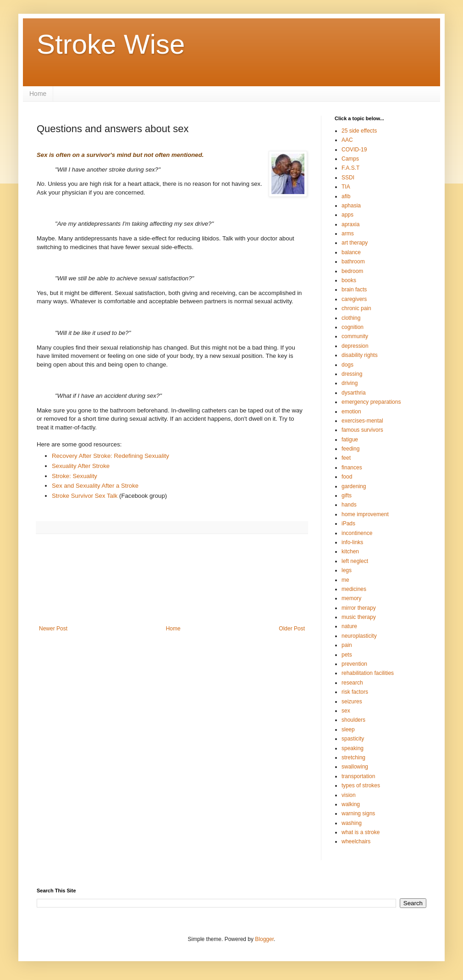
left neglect (355, 561)
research (352, 683)
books (349, 280)
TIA (346, 187)
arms (348, 234)
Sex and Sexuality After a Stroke (95, 486)
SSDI (348, 178)
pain (347, 645)
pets (347, 655)
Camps (350, 159)
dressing (352, 374)
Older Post (292, 629)
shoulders (353, 720)
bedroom (352, 271)
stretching (353, 757)
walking (351, 804)
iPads (348, 523)
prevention (354, 664)
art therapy (355, 243)
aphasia (351, 206)
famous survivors (362, 430)
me (345, 580)
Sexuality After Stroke (81, 466)
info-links (352, 542)
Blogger (264, 939)
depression (355, 346)
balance (351, 252)
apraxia (350, 224)
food (347, 477)
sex (346, 711)
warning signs (358, 813)
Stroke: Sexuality (74, 476)
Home (38, 94)
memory (351, 598)
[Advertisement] (172, 585)
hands (349, 505)
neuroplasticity (359, 636)
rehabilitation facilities (368, 673)
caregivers (354, 299)
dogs (347, 365)
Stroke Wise (111, 44)
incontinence (357, 533)
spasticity (353, 739)
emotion (351, 412)
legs (347, 570)
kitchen (350, 551)
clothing (351, 318)
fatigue (350, 440)
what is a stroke (361, 832)
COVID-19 (354, 150)
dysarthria (354, 393)
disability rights (360, 355)
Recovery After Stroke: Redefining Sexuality (110, 456)
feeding (350, 449)
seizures (352, 702)
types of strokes (361, 785)
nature (349, 626)
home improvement (365, 514)
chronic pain (356, 308)
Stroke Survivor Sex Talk (85, 496)
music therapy (359, 617)
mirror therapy (359, 608)
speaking (353, 748)
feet (346, 458)
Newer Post (53, 629)
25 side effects (359, 131)
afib (346, 196)
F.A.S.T (350, 168)
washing (352, 823)
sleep (348, 729)
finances (352, 468)
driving (350, 383)
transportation (358, 776)
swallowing (355, 767)
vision (349, 795)
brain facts (354, 290)
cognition (353, 327)
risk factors (355, 692)
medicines (354, 589)
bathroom (353, 262)
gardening (354, 486)
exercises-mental (362, 421)
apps (347, 215)
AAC (347, 140)
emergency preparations (371, 402)
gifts (347, 496)
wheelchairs (356, 841)
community (355, 336)
